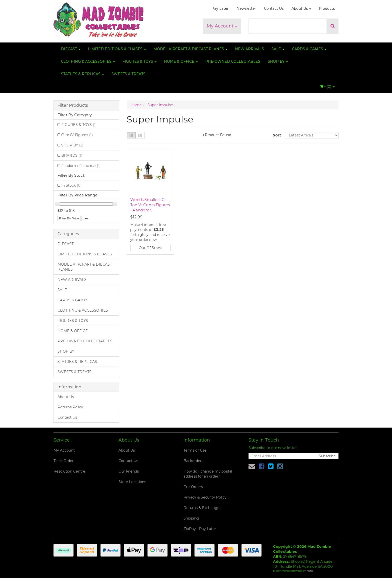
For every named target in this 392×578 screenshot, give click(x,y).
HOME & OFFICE (181, 61)
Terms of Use (195, 450)
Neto (310, 571)
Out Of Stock (150, 248)
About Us (301, 8)
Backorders (193, 461)
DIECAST (71, 49)
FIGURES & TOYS (139, 61)
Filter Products (73, 105)
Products (327, 8)
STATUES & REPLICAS (82, 74)
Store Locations (132, 482)
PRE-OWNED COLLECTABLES (233, 61)
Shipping (191, 518)
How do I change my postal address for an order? (208, 474)
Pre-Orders (193, 487)
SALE (278, 49)
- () (327, 86)
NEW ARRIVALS (249, 49)
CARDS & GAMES (309, 49)
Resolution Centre (69, 471)
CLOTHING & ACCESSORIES (88, 61)
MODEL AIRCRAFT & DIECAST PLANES (190, 49)
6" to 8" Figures (77, 135)
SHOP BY (278, 61)
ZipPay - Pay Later (200, 529)
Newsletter (246, 8)
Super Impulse (160, 105)
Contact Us (274, 8)
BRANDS (72, 155)
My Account (222, 26)
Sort (277, 135)
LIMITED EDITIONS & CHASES (117, 49)
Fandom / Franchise (81, 166)
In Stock (71, 185)
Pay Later (220, 8)
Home (136, 105)
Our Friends (129, 471)
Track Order (63, 461)
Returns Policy (70, 407)
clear (86, 218)
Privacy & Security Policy (205, 497)
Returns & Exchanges (202, 508)
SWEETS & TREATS (128, 74)
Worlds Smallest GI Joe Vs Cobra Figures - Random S (150, 205)
